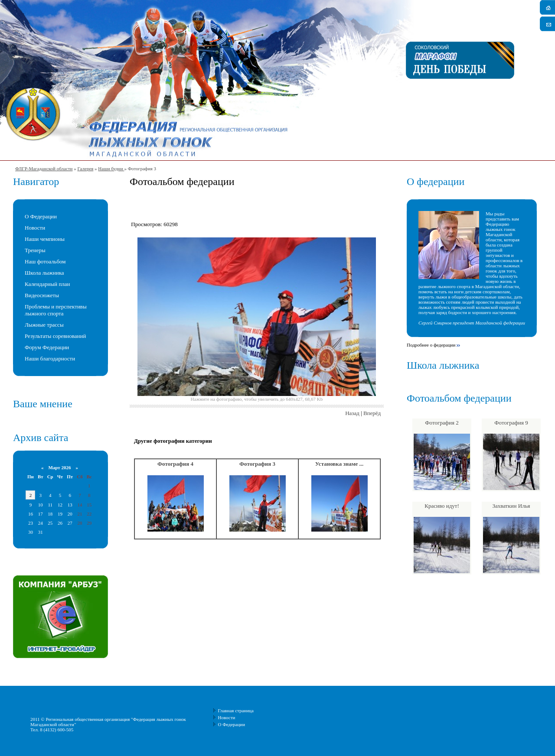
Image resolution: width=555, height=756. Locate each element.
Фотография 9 (511, 423)
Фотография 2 (442, 423)
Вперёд (372, 413)
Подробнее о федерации (431, 345)
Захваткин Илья (511, 506)
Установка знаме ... (340, 464)
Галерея (85, 169)
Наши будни (111, 169)
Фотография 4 (175, 464)
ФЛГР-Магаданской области (44, 169)
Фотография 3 (257, 464)
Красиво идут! (442, 506)
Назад (352, 413)
